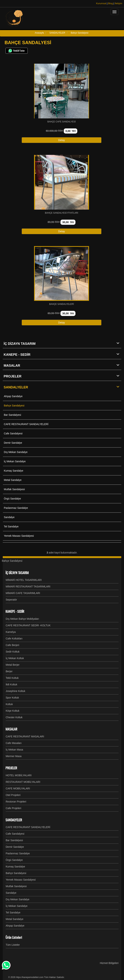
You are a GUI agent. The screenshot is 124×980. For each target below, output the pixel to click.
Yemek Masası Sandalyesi (19, 536)
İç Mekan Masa (14, 750)
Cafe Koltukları (14, 638)
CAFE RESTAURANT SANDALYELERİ (26, 424)
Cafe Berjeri (12, 645)
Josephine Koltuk (15, 691)
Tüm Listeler (13, 945)
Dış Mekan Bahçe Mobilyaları (22, 619)
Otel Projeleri (13, 795)
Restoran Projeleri (16, 802)
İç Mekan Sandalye (15, 461)
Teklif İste (17, 51)
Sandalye (9, 517)
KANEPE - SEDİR (62, 354)
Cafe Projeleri (13, 808)
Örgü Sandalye (12, 499)
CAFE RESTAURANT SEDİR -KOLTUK (28, 625)
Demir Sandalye (13, 443)
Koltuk (9, 704)
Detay (62, 140)
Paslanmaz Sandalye (16, 508)
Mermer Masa (14, 756)
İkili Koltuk (11, 684)
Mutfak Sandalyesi (14, 489)
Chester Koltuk (14, 717)
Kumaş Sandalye (14, 471)
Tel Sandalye (11, 526)
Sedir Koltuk (13, 652)
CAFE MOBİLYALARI (18, 788)
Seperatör (11, 600)
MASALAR (62, 365)
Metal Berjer (13, 665)
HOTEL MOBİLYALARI (19, 775)
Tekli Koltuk (12, 678)
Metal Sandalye (13, 480)
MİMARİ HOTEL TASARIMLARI (24, 580)
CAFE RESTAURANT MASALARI (25, 736)
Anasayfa (39, 33)
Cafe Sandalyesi (13, 433)
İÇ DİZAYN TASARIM (62, 344)
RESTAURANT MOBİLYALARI (23, 782)
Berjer (9, 671)
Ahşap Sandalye (13, 396)
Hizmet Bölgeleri (109, 963)
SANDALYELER (62, 387)
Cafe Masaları (14, 743)
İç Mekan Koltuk (15, 658)
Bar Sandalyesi (12, 415)
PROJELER (62, 376)
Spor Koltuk (12, 698)
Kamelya (11, 632)
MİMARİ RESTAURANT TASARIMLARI (28, 587)
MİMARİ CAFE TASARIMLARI (23, 593)
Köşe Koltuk (13, 711)
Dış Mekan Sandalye (16, 452)
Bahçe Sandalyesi (14, 406)
